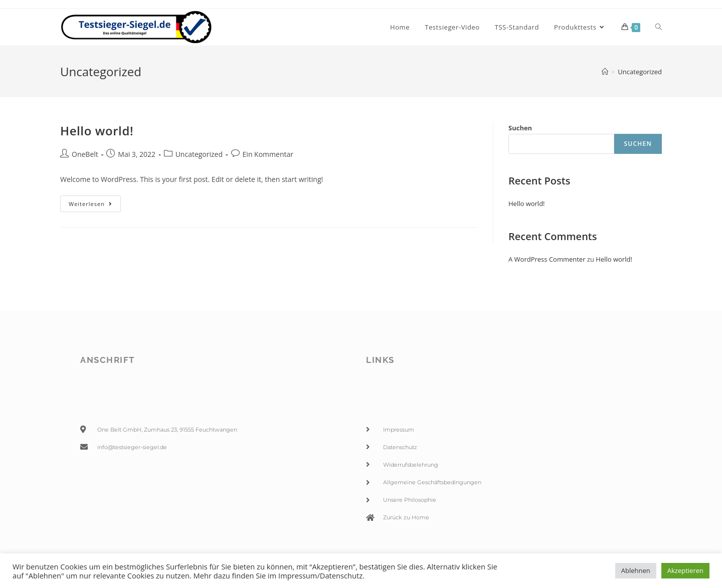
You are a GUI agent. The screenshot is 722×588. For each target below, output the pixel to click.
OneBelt (85, 154)
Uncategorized (199, 154)
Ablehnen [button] (636, 570)
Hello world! (97, 131)
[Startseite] (605, 72)
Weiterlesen (95, 202)
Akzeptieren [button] (685, 570)
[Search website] (659, 27)
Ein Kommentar (268, 154)
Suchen (520, 128)
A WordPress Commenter (547, 259)
